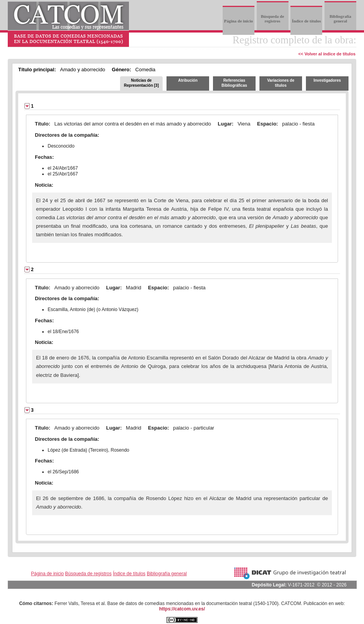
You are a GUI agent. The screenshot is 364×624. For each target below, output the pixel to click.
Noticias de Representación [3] (141, 83)
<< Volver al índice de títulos (327, 54)
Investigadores (327, 80)
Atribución (188, 80)
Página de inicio (238, 21)
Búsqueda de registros (272, 19)
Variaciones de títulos (281, 83)
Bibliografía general (340, 19)
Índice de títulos (306, 21)
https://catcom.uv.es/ (182, 609)
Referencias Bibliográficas (234, 83)
